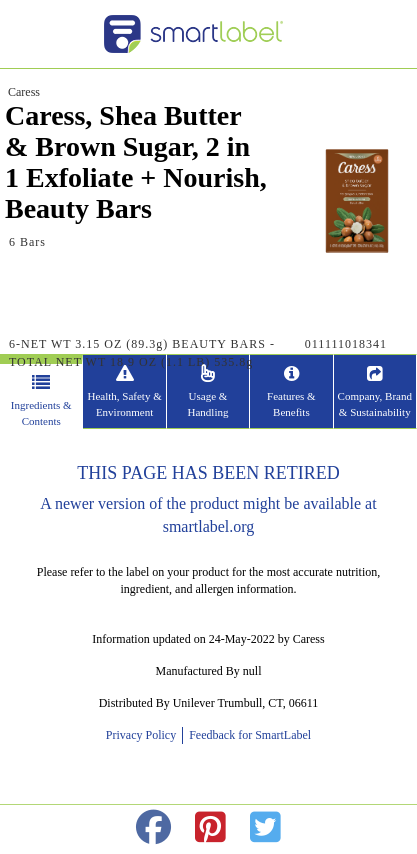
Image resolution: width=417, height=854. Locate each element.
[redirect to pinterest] (210, 828)
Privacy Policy (144, 735)
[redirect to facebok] (153, 828)
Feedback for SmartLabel (248, 735)
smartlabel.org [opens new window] (209, 526)
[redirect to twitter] (265, 828)
